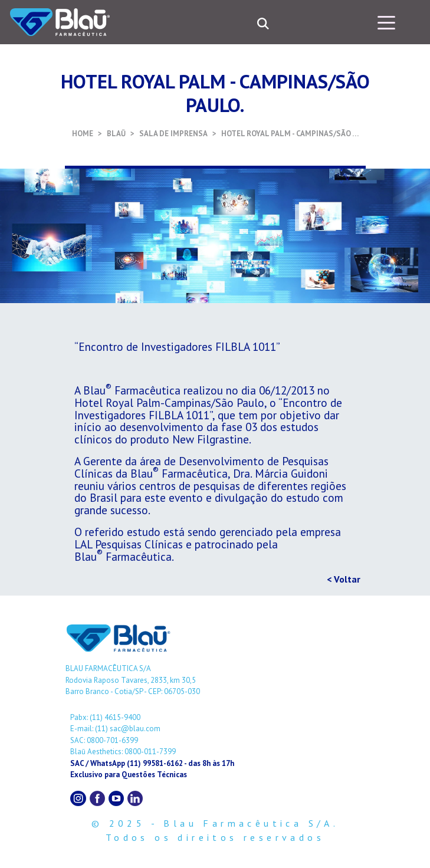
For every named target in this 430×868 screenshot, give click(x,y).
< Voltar (344, 579)
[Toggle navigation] (386, 22)
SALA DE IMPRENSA (173, 134)
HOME (83, 134)
